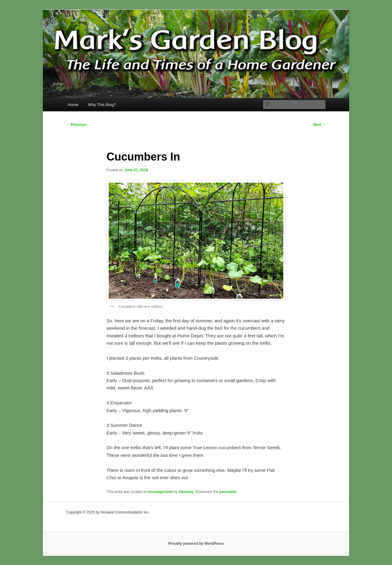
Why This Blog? (102, 105)
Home (73, 105)
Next (320, 125)
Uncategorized (160, 492)
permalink (228, 492)
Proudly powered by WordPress (196, 544)
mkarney (186, 492)
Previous (76, 125)
